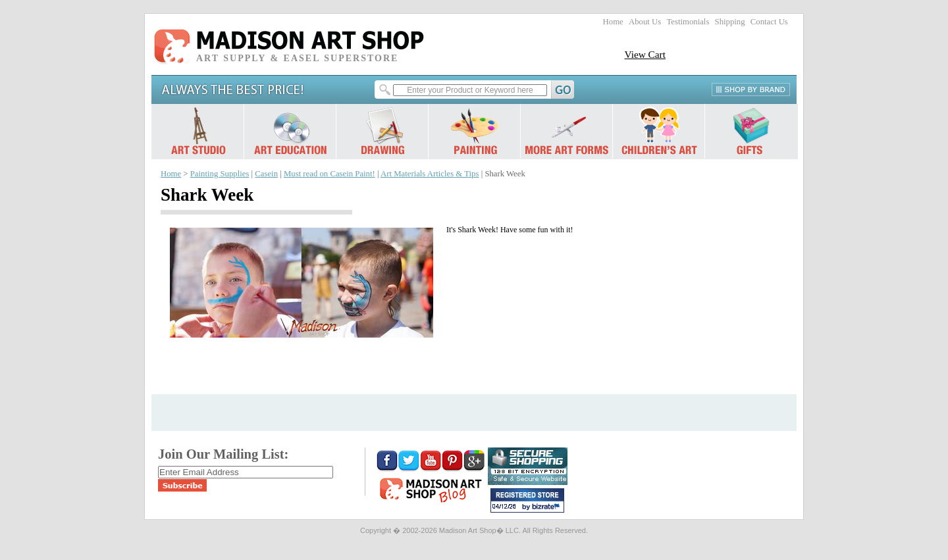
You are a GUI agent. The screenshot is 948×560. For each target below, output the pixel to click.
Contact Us (769, 22)
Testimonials (688, 22)
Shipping (730, 22)
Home (613, 22)
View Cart (645, 54)
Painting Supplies (220, 174)
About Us (645, 22)
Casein (266, 174)
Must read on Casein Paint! (329, 174)
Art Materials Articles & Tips (430, 174)
